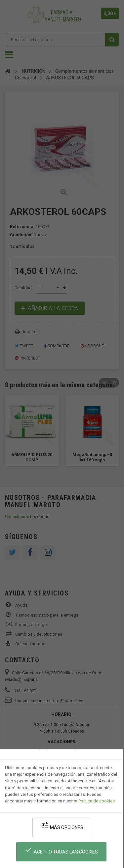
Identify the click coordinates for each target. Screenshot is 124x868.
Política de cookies (97, 801)
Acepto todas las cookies (61, 850)
